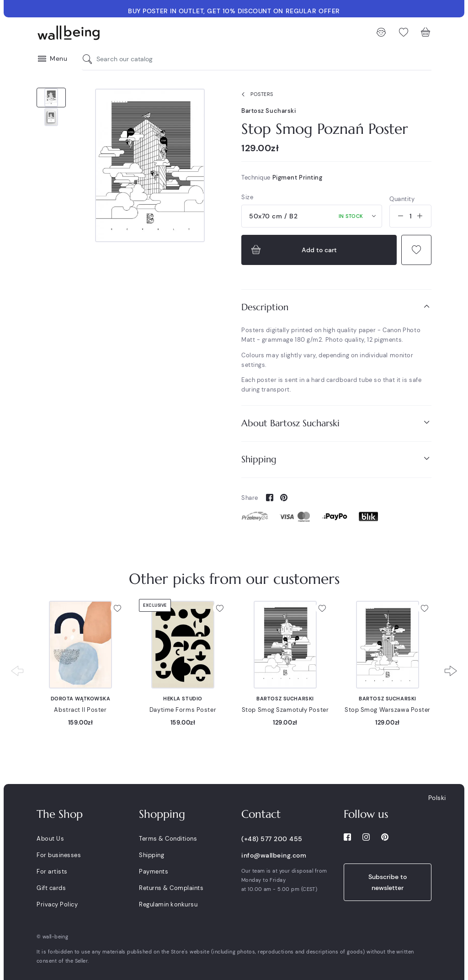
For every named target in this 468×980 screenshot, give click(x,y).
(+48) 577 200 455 (272, 839)
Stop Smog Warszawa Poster (388, 710)
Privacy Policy (57, 904)
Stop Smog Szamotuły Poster (285, 710)
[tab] (336, 307)
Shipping (336, 459)
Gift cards (51, 888)
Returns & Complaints (171, 888)
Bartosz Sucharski (269, 111)
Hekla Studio (183, 699)
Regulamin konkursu (168, 904)
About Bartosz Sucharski (336, 423)
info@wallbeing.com (274, 855)
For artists (52, 871)
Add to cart (293, 250)
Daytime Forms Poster (183, 710)
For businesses (59, 855)
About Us (50, 839)
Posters (255, 95)
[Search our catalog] (90, 59)
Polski (437, 798)
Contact (261, 814)
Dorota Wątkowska (81, 699)
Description (336, 307)
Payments (154, 871)
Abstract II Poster (80, 710)
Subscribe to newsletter (388, 882)
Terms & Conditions (168, 839)
